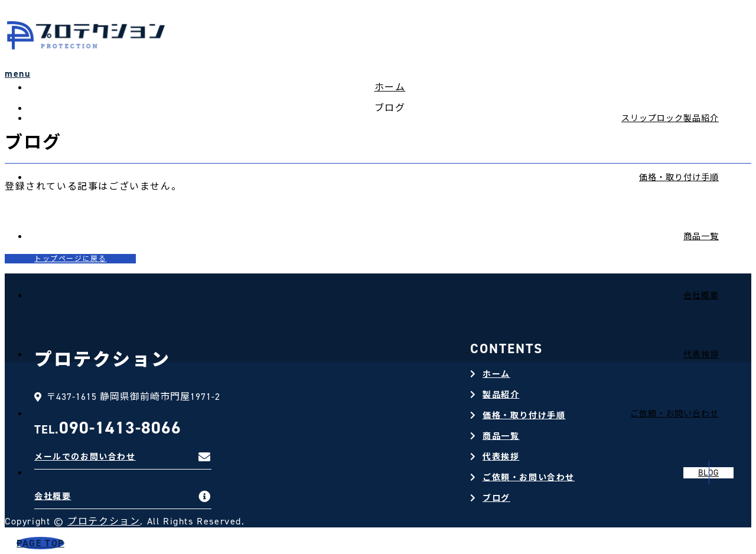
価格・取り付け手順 (679, 177)
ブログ (496, 498)
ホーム (496, 374)
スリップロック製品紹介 (670, 118)
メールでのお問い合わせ (85, 457)
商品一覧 (701, 237)
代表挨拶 (701, 355)
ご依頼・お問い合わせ (529, 478)
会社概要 (701, 296)
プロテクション (104, 521)
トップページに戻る (70, 259)
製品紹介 (501, 395)
